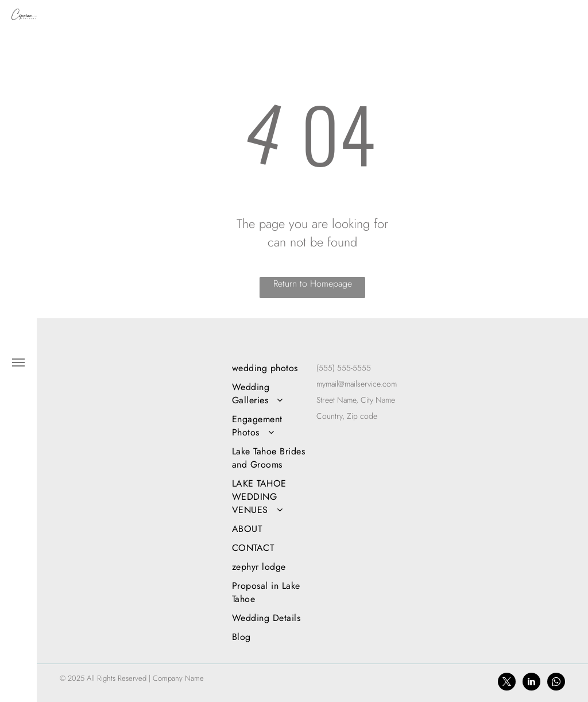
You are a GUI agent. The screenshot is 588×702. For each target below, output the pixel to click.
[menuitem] (270, 368)
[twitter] (507, 683)
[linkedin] (531, 683)
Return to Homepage (313, 283)
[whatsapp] (556, 683)
